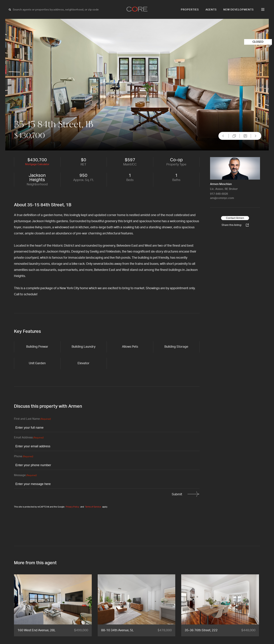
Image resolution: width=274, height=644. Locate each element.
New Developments (239, 10)
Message (25, 475)
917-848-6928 (219, 194)
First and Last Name (32, 419)
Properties (190, 10)
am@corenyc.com (222, 198)
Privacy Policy (72, 507)
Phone (24, 457)
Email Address (29, 438)
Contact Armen (235, 218)
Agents (211, 10)
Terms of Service (93, 507)
